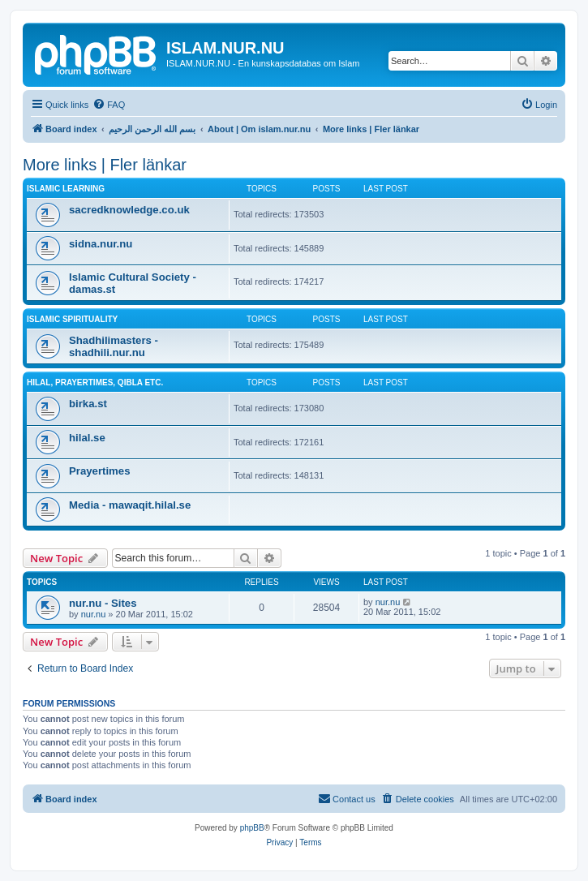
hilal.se (87, 438)
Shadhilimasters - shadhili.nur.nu (114, 346)
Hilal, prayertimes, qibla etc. (95, 382)
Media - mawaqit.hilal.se (130, 505)
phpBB (252, 828)
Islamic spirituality (72, 319)
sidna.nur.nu (101, 244)
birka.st (88, 404)
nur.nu (94, 614)
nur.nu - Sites (103, 603)
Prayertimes (100, 471)
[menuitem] (109, 105)
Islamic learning (66, 189)
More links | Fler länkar (105, 165)
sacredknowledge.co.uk (129, 210)
